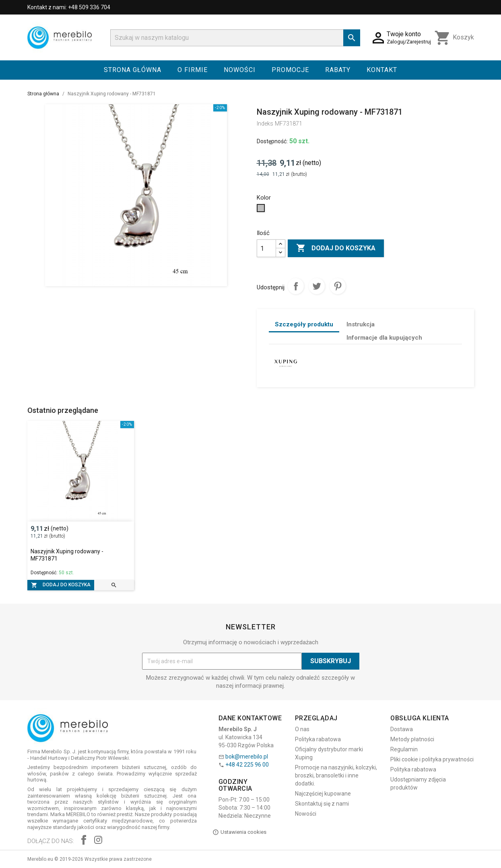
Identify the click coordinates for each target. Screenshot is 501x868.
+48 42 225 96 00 (247, 765)
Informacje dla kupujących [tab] (384, 338)
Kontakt (382, 70)
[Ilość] (266, 248)
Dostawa (402, 729)
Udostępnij (296, 286)
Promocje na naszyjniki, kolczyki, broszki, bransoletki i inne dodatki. (336, 775)
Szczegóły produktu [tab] (304, 324)
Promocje (290, 70)
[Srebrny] (262, 210)
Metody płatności (412, 739)
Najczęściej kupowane (323, 794)
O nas (302, 729)
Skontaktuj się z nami (322, 804)
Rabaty (338, 70)
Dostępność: (272, 141)
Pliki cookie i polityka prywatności (432, 759)
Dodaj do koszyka (336, 248)
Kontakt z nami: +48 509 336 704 (69, 7)
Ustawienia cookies (239, 832)
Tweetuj (317, 286)
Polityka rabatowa (318, 739)
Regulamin (404, 749)
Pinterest (338, 286)
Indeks (265, 124)
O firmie (193, 70)
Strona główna (133, 70)
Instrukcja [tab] (361, 324)
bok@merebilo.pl (247, 757)
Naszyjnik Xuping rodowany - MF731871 (67, 555)
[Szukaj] (235, 38)
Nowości (240, 70)
